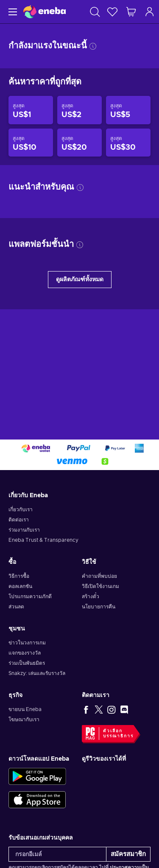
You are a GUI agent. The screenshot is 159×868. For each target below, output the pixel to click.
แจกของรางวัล (25, 653)
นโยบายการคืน (99, 607)
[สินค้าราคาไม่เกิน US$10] (31, 143)
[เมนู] (12, 12)
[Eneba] (45, 12)
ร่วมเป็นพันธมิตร (27, 663)
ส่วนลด (16, 607)
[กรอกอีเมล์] (57, 854)
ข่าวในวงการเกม (27, 643)
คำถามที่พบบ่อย (99, 576)
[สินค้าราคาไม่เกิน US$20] (79, 143)
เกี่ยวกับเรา (21, 510)
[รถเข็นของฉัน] (131, 12)
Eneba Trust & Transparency (43, 540)
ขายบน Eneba (25, 709)
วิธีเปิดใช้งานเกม (100, 586)
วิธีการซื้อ (19, 576)
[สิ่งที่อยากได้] (112, 12)
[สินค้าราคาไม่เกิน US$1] (31, 110)
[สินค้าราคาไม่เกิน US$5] (128, 110)
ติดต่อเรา (19, 520)
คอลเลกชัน (20, 586)
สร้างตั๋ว (91, 596)
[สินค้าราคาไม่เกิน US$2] (79, 110)
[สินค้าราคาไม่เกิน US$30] (128, 143)
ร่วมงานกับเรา (24, 530)
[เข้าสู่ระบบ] (150, 12)
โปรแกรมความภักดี (30, 596)
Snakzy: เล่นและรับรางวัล (37, 673)
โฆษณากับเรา (24, 720)
